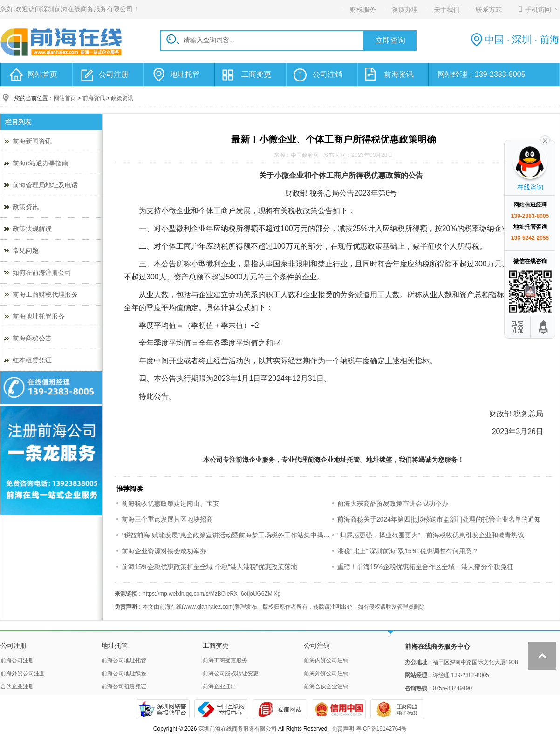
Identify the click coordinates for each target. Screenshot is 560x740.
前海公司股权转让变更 (231, 673)
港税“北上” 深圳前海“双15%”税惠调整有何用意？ (408, 551)
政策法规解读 (32, 229)
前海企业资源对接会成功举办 (164, 551)
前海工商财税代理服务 (45, 294)
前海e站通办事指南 (41, 163)
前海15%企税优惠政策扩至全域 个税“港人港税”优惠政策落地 (209, 567)
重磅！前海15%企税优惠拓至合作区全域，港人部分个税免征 (425, 567)
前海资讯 (399, 74)
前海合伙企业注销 (326, 686)
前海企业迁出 (219, 686)
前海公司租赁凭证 (124, 686)
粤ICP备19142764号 (381, 729)
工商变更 (256, 74)
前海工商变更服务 (225, 660)
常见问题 (26, 251)
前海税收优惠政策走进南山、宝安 (171, 503)
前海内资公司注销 (326, 660)
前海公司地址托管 (124, 660)
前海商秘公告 (32, 338)
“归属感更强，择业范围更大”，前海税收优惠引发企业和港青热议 (431, 535)
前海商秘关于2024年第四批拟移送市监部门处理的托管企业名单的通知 (439, 519)
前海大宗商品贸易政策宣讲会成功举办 (393, 503)
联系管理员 (400, 607)
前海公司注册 (17, 660)
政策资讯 (122, 98)
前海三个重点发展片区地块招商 (167, 519)
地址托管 (185, 74)
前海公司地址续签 (124, 673)
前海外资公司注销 (326, 673)
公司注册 (114, 74)
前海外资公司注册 (23, 673)
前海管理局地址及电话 (45, 185)
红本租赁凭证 (32, 360)
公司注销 (328, 74)
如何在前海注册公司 (42, 272)
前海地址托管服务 (39, 316)
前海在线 (171, 607)
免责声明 (343, 729)
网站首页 (42, 74)
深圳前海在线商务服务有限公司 (238, 729)
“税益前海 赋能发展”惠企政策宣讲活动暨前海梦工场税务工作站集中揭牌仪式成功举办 (245, 535)
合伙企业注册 (17, 686)
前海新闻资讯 (32, 141)
